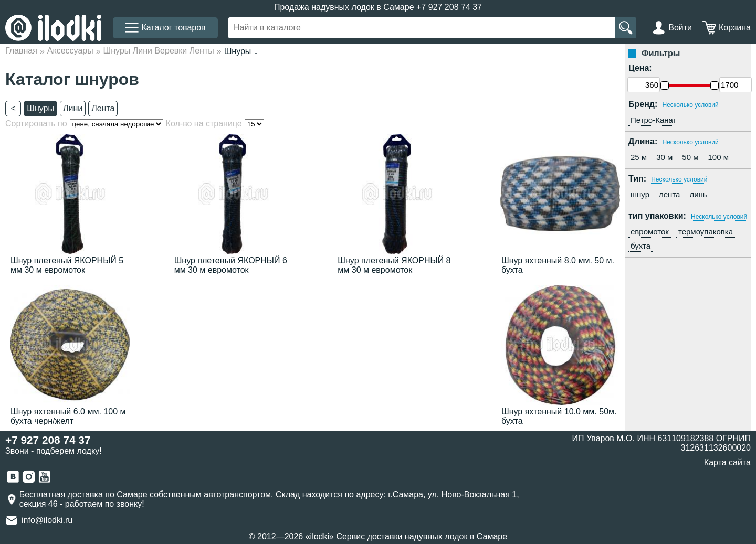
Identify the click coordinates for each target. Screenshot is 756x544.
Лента (103, 108)
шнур (640, 194)
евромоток (650, 232)
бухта (640, 246)
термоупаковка (706, 232)
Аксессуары (70, 51)
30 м (664, 157)
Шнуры (40, 108)
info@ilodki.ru (47, 520)
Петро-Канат (653, 120)
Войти (680, 28)
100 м (719, 157)
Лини (73, 108)
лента (669, 194)
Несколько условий (691, 105)
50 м (690, 157)
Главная (21, 51)
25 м (639, 157)
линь (698, 194)
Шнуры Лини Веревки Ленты (159, 51)
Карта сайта (727, 462)
